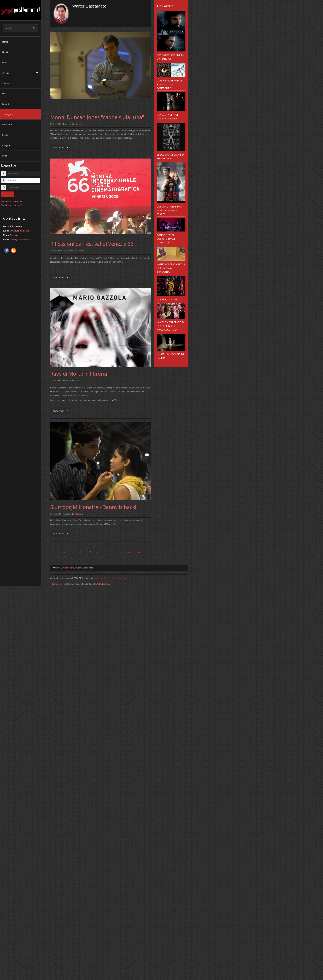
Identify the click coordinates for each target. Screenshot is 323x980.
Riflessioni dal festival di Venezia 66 (92, 244)
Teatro (5, 83)
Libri (4, 94)
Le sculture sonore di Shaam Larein (171, 156)
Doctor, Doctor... (168, 299)
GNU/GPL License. (101, 584)
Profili (5, 135)
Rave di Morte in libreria (79, 374)
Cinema (6, 73)
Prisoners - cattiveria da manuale (170, 57)
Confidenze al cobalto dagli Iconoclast (166, 239)
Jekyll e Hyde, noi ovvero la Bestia (167, 117)
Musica (6, 62)
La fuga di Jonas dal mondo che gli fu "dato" (169, 210)
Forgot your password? (11, 202)
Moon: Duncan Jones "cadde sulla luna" (97, 117)
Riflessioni (7, 125)
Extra (5, 156)
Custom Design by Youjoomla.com (112, 578)
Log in (7, 195)
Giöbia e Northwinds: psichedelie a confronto (170, 84)
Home (5, 42)
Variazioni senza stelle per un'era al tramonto (171, 268)
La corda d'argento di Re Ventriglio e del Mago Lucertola (171, 326)
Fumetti (6, 104)
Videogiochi (8, 114)
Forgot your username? (12, 205)
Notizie (6, 52)
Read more (59, 148)
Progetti (6, 145)
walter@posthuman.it (21, 231)
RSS (14, 250)
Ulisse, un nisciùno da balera (171, 356)
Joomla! (55, 584)
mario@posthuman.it (20, 240)
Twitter (117, 400)
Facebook (7, 250)
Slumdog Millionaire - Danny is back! (93, 507)
